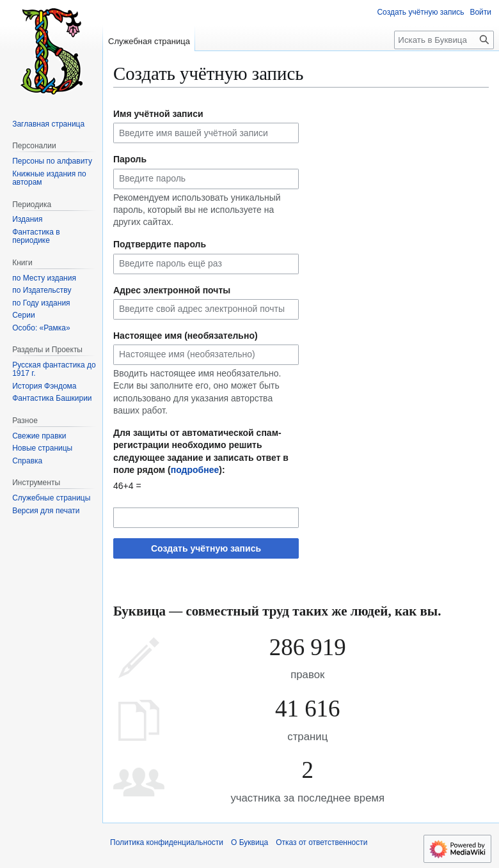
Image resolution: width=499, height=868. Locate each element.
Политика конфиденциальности (167, 842)
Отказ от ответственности (321, 842)
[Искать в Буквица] (444, 40)
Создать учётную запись (206, 548)
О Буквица (249, 842)
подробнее (195, 470)
